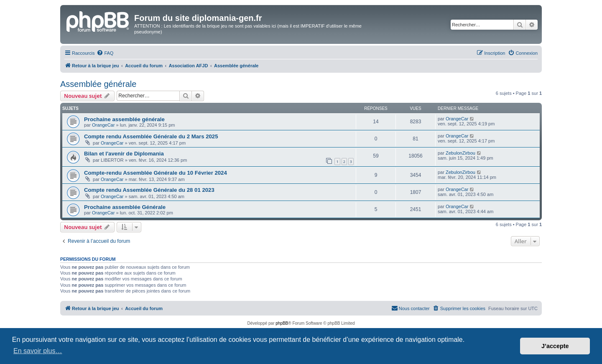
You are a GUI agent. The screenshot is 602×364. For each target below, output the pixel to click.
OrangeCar (103, 125)
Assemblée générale (98, 84)
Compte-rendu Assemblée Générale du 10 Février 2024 (156, 173)
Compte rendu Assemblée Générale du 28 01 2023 (149, 190)
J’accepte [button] (555, 346)
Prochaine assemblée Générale (125, 207)
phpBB (282, 323)
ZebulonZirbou (460, 153)
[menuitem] (105, 53)
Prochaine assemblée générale (124, 119)
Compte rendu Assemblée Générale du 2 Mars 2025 (151, 136)
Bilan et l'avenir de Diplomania (124, 154)
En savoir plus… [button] (38, 351)
